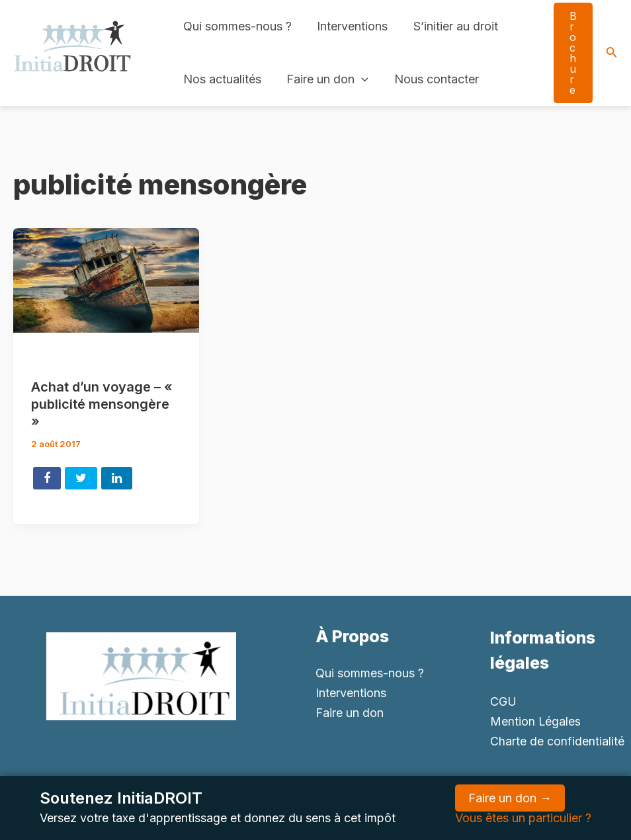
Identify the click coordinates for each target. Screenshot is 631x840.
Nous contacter (433, 79)
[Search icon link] (612, 53)
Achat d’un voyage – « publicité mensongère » (102, 404)
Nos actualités (222, 79)
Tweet (81, 478)
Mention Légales (536, 721)
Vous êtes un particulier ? (523, 818)
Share (47, 478)
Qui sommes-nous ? (237, 26)
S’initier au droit (452, 26)
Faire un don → (510, 798)
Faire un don (325, 79)
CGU (503, 701)
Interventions (350, 26)
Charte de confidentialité (557, 741)
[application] (359, 79)
